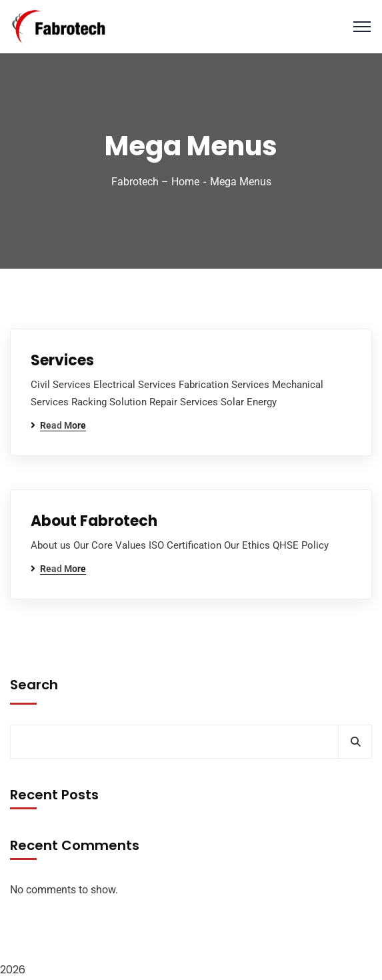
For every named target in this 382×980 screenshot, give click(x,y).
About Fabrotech (94, 521)
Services (62, 360)
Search (34, 685)
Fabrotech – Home (155, 182)
